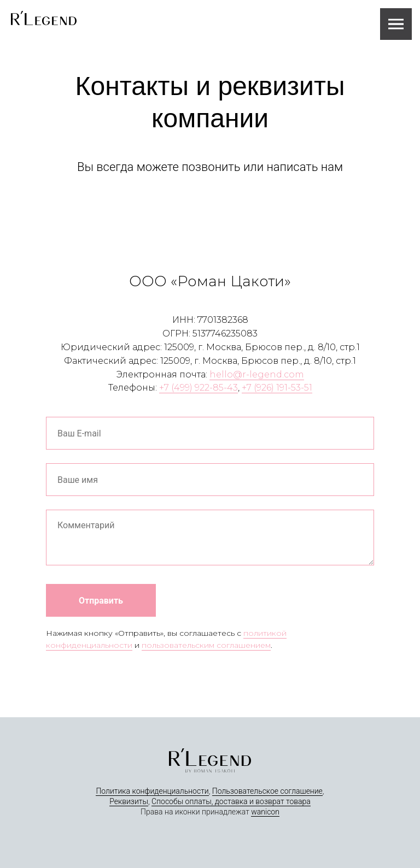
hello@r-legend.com (257, 374)
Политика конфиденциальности (152, 791)
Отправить (101, 601)
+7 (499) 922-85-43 (199, 388)
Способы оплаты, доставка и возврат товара (231, 801)
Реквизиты (129, 801)
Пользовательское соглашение (267, 791)
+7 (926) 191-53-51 (277, 388)
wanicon (265, 812)
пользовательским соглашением (206, 645)
